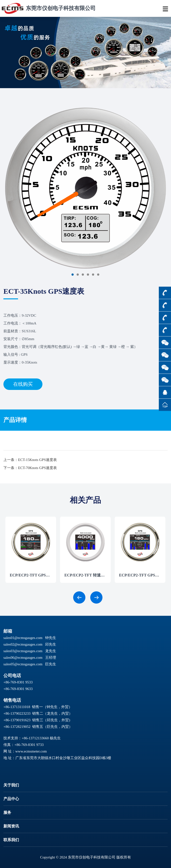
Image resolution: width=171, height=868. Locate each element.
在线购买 (23, 384)
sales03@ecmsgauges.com (23, 651)
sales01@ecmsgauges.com (23, 638)
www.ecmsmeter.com (31, 751)
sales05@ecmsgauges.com (23, 664)
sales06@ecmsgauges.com (23, 658)
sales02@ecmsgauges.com (23, 644)
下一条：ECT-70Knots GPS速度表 (30, 468)
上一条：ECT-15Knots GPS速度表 (30, 460)
